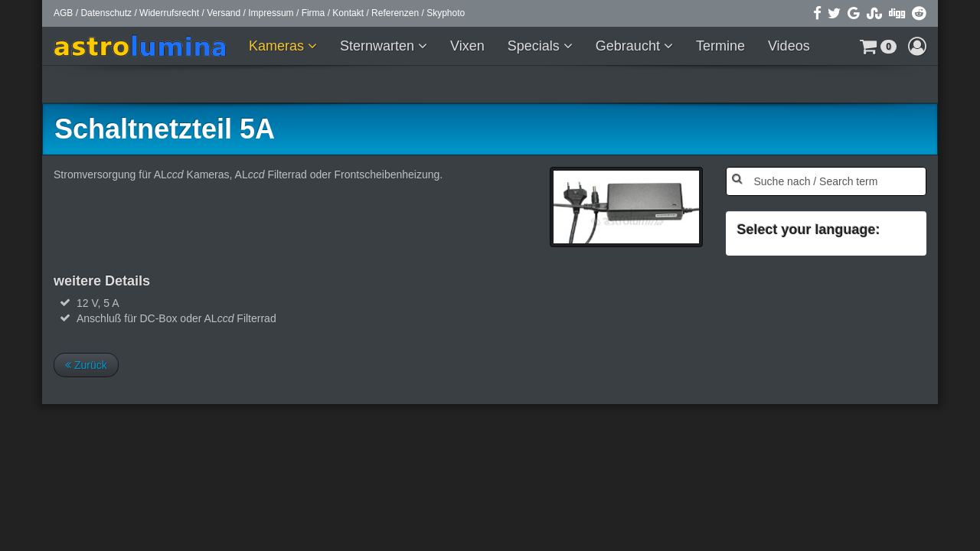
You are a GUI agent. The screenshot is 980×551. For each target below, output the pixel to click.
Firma (314, 13)
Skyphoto (446, 13)
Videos (789, 46)
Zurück (86, 365)
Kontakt (348, 13)
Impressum (271, 13)
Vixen (467, 46)
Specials (536, 46)
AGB (63, 13)
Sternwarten (379, 46)
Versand (224, 13)
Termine (720, 46)
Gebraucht (630, 46)
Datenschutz (106, 13)
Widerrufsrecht (169, 13)
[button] (878, 46)
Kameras (278, 46)
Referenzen (395, 13)
